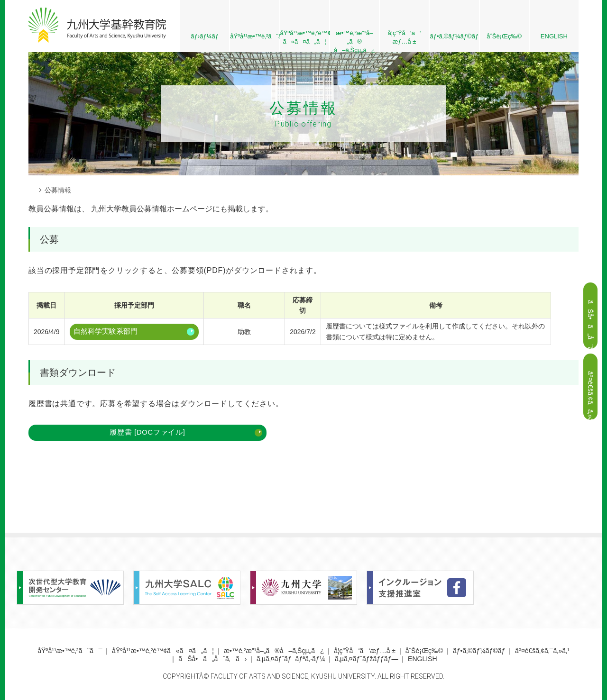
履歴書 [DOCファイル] (87, 432)
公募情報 (58, 190)
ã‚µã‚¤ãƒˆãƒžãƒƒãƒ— (366, 660)
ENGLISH (554, 36)
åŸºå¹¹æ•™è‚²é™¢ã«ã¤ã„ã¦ (163, 652)
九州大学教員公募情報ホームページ (152, 209)
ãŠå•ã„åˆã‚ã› (212, 660)
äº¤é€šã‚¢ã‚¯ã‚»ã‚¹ (542, 652)
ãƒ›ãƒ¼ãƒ (205, 36)
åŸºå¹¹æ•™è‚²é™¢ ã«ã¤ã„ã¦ (305, 37)
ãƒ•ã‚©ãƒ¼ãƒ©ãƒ (455, 36)
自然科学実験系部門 (104, 332)
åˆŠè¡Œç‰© (504, 36)
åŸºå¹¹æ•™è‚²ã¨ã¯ (254, 36)
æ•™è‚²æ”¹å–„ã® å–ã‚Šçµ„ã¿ (354, 41)
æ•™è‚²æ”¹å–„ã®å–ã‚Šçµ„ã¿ (274, 652)
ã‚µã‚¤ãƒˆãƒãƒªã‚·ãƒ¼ (291, 660)
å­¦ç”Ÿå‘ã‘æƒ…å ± (404, 37)
